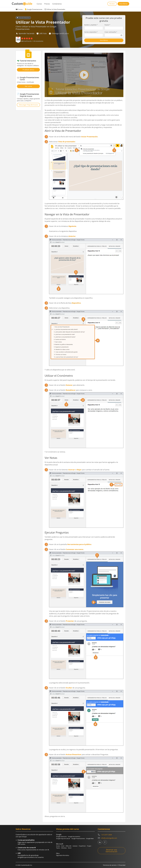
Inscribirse (123, 4)
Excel (63, 846)
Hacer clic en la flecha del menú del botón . (74, 137)
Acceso (112, 4)
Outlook (75, 846)
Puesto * (107, 25)
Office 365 (68, 846)
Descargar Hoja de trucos (28, 105)
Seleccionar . (86, 170)
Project (89, 846)
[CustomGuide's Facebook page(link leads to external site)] (105, 842)
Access (58, 846)
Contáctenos (57, 4)
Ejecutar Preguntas (57, 532)
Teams (58, 848)
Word (70, 848)
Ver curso (28, 86)
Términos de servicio (110, 865)
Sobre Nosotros (23, 829)
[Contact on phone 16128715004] (112, 835)
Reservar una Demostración (111, 851)
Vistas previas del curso (68, 829)
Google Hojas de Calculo (63, 838)
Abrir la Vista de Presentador (63, 131)
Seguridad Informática (63, 855)
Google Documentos (74, 837)
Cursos (39, 4)
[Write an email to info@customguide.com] (112, 838)
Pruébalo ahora (28, 70)
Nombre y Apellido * (91, 25)
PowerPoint (82, 846)
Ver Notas (51, 458)
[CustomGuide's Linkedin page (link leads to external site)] (100, 842)
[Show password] (121, 35)
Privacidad (122, 865)
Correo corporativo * (91, 32)
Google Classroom (61, 837)
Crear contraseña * (111, 32)
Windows (64, 848)
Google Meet (90, 838)
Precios (47, 4)
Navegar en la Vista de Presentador (67, 214)
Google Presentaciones (35, 9)
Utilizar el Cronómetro (59, 376)
